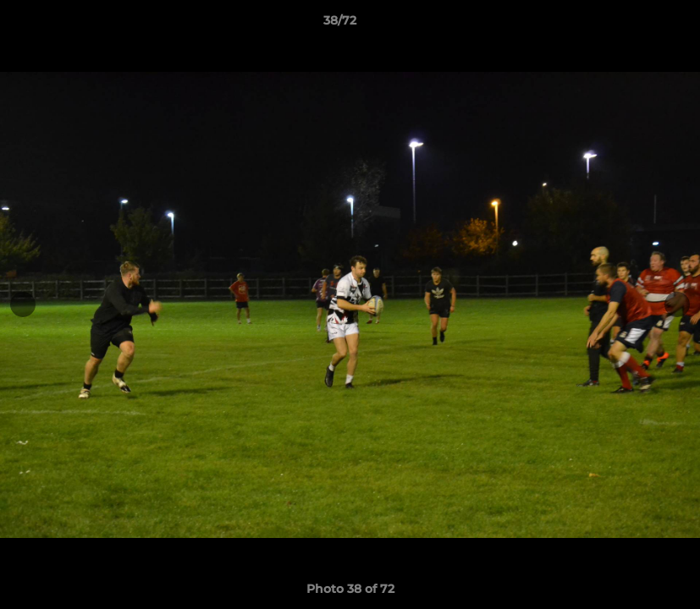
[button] (629, 25)
